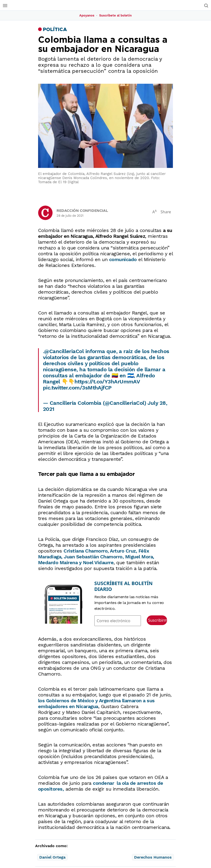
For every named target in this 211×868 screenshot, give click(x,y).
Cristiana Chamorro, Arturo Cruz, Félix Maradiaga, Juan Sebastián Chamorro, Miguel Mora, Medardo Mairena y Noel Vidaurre (96, 557)
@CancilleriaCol (64, 351)
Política (55, 30)
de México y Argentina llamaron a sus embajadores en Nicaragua (96, 703)
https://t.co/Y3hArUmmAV (107, 382)
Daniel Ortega (52, 857)
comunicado (123, 259)
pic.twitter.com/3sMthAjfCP (77, 388)
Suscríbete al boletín (115, 15)
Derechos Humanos (153, 857)
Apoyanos (87, 15)
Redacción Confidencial (82, 211)
